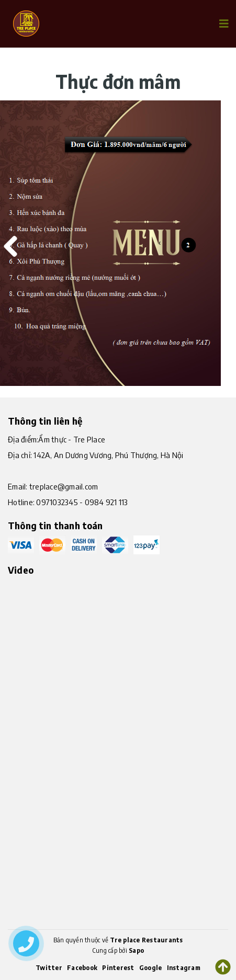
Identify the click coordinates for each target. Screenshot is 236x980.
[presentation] (8, 243)
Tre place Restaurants (146, 940)
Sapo (136, 950)
